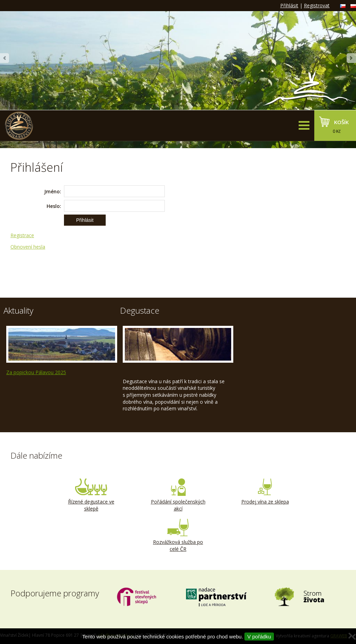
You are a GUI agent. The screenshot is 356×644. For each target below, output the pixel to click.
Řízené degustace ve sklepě (91, 495)
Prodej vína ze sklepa (265, 492)
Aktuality (18, 310)
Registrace (22, 235)
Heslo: (54, 206)
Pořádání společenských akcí (178, 495)
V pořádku (259, 637)
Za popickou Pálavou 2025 (36, 372)
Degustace (140, 310)
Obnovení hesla (28, 247)
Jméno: (53, 191)
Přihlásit (289, 5)
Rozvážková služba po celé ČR (178, 536)
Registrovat (317, 5)
